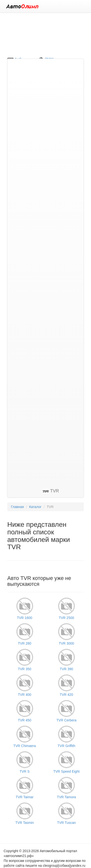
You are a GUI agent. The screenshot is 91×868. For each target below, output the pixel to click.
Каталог (35, 507)
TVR (51, 491)
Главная (17, 507)
